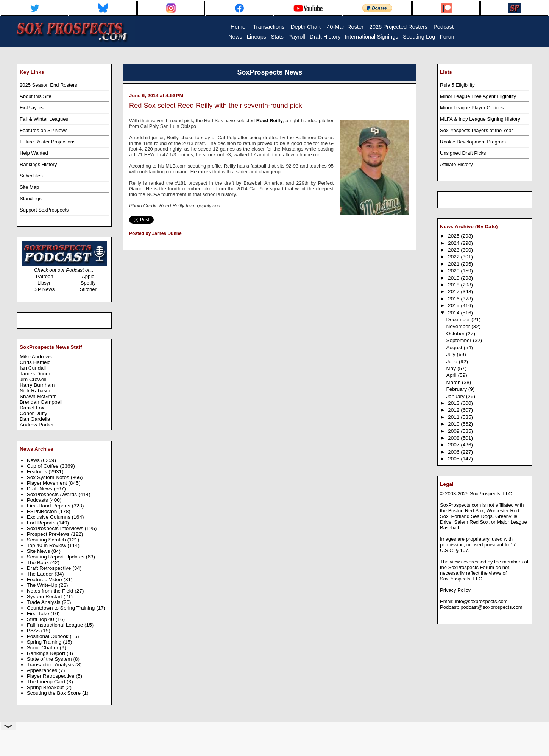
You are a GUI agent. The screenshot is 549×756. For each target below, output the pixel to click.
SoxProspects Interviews (56, 528)
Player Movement (48, 483)
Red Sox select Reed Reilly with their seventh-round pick (216, 106)
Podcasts (38, 500)
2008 (454, 438)
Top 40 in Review (47, 545)
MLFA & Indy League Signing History (480, 119)
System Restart (45, 597)
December (459, 320)
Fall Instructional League (56, 625)
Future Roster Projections (48, 142)
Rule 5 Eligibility (457, 85)
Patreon (45, 276)
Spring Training (45, 642)
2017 (454, 292)
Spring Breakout (46, 687)
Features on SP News (44, 130)
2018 (454, 285)
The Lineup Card (47, 682)
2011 (454, 417)
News (34, 460)
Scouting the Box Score (55, 693)
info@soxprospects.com (481, 601)
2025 (454, 236)
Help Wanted (34, 153)
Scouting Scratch (47, 540)
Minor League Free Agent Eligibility (478, 96)
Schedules (31, 176)
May (452, 368)
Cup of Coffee (44, 466)
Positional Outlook (48, 636)
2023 (454, 250)
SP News (44, 289)
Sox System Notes (49, 477)
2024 (454, 243)
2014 (454, 313)
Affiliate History (456, 164)
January (456, 396)
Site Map (29, 187)
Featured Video (45, 579)
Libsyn (45, 283)
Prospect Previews (49, 534)
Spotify (88, 283)
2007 (454, 445)
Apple (88, 276)
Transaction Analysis (51, 665)
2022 (454, 257)
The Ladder (41, 574)
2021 (454, 264)
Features (38, 472)
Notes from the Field (51, 591)
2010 (454, 424)
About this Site (36, 96)
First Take (39, 614)
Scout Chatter (43, 648)
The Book (39, 562)
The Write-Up (43, 585)
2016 (454, 299)
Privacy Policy (455, 590)
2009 (454, 431)
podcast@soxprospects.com (491, 607)
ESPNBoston (43, 511)
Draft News (40, 489)
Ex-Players (32, 108)
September (459, 340)
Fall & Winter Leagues (44, 119)
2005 (454, 459)
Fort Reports (42, 523)
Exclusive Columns (49, 517)
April (452, 375)
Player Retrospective (51, 676)
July (451, 354)
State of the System (50, 659)
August (455, 348)
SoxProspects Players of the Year (476, 130)
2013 (454, 403)
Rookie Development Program (473, 142)
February (457, 389)
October (456, 334)
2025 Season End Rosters (48, 85)
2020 (454, 271)
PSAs (34, 631)
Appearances (43, 670)
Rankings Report (47, 653)
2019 (454, 278)
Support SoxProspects (44, 210)
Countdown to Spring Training (62, 608)
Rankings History (38, 164)
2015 (454, 306)
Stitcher (88, 289)
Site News (39, 551)
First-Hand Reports (49, 506)
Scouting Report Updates (56, 557)
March (454, 382)
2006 (454, 452)
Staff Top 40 (41, 619)
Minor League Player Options (472, 108)
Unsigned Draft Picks (463, 153)
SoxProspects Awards (53, 494)
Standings (31, 198)
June (452, 362)
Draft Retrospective (50, 568)
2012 (454, 410)
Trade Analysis (44, 602)
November (459, 326)
